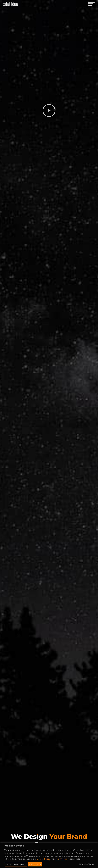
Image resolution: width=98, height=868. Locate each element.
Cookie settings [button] (86, 864)
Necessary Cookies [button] (16, 864)
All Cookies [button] (35, 864)
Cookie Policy (43, 859)
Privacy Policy (61, 859)
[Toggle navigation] (91, 4)
